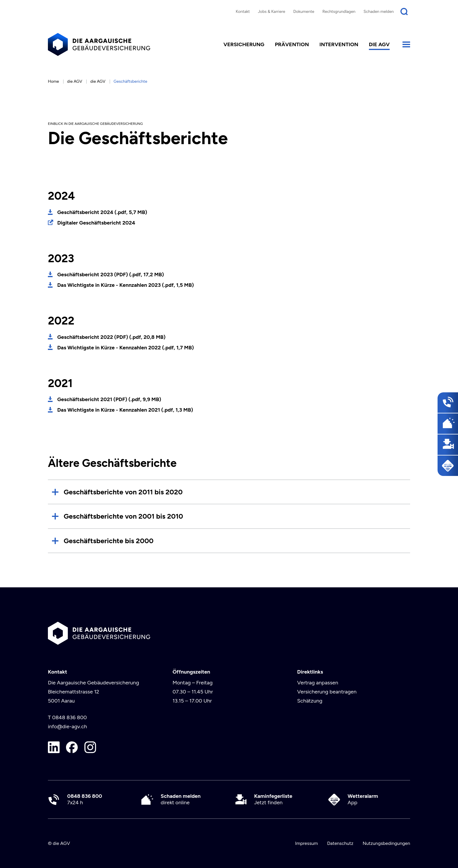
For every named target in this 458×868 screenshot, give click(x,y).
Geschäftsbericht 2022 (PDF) (111, 337)
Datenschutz (340, 843)
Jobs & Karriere (271, 11)
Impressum (306, 843)
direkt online (181, 799)
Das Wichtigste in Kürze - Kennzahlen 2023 (126, 285)
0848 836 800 (69, 717)
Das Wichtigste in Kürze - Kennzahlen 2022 (126, 348)
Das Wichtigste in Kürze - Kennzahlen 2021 (125, 410)
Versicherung (244, 44)
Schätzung (310, 701)
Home (53, 81)
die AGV (379, 44)
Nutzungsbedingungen (386, 843)
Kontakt (243, 11)
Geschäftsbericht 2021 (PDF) (109, 399)
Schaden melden (379, 11)
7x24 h (85, 799)
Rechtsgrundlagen (339, 11)
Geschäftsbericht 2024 (102, 212)
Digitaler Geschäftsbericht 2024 (96, 223)
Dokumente (304, 11)
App (363, 799)
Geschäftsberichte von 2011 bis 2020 (123, 492)
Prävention (292, 44)
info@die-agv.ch (67, 727)
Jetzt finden (273, 799)
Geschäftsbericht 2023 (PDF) (111, 275)
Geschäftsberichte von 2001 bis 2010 (123, 516)
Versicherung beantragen (327, 692)
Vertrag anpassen (318, 683)
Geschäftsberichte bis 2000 (109, 541)
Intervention (339, 44)
